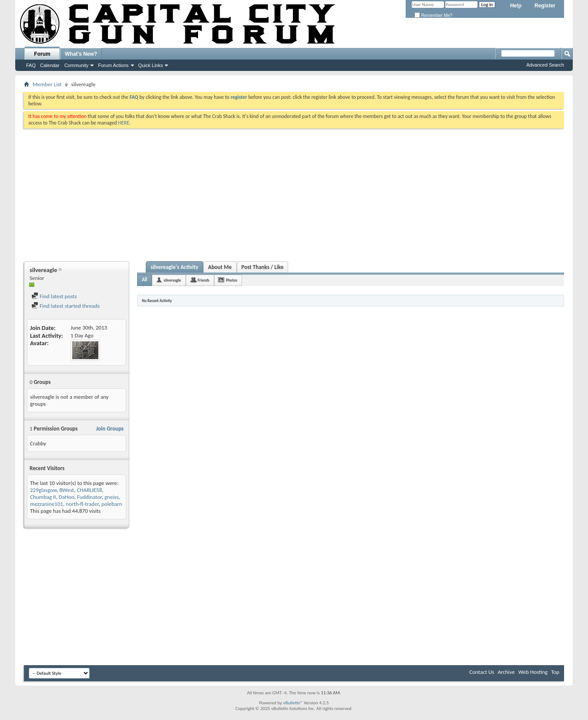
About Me (220, 267)
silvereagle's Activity (175, 267)
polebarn (112, 504)
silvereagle (172, 280)
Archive (506, 672)
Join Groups (110, 429)
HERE (124, 123)
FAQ (31, 65)
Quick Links (151, 65)
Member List (47, 84)
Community (77, 65)
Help (516, 6)
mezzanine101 (47, 504)
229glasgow (43, 490)
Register (545, 6)
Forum (42, 54)
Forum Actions (113, 65)
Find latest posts (54, 296)
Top (555, 672)
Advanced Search (545, 65)
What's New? (81, 54)
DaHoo (67, 497)
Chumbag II (43, 497)
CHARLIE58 (89, 490)
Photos (232, 280)
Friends (203, 280)
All (144, 280)
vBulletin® (293, 703)
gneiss (112, 497)
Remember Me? (433, 15)
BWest (67, 490)
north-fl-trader (82, 504)
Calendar (50, 65)
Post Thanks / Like (263, 267)
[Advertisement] (294, 194)
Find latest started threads (66, 306)
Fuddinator (89, 497)
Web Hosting (533, 672)
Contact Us (482, 672)
